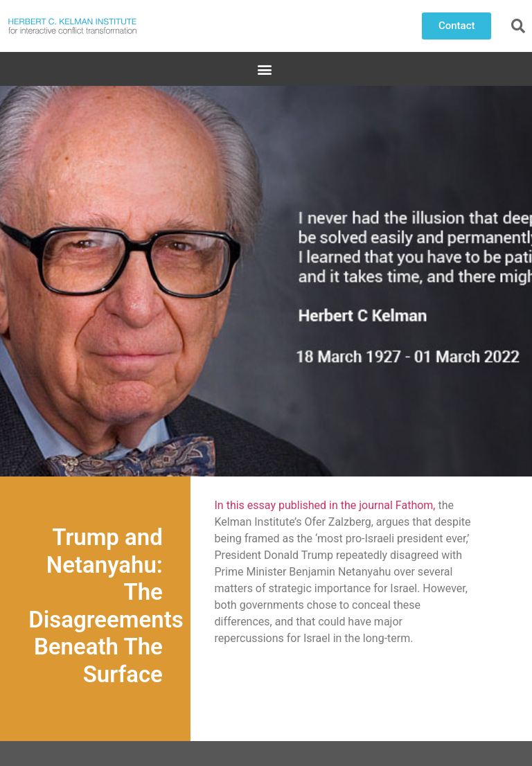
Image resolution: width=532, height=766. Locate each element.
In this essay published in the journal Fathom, (325, 505)
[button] (457, 26)
